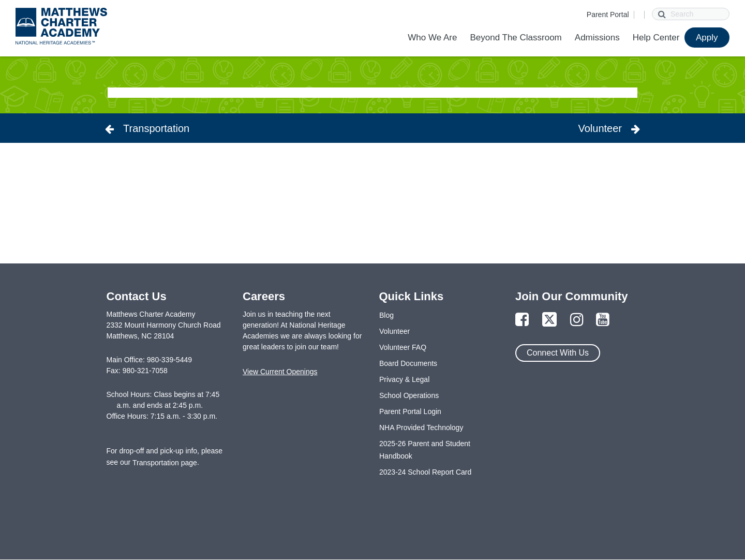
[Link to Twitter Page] (549, 320)
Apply (707, 38)
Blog (386, 315)
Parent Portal (608, 14)
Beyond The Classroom (516, 38)
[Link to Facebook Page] (522, 320)
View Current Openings (280, 372)
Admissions (597, 38)
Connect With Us (558, 353)
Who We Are (432, 38)
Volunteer (394, 331)
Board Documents (408, 363)
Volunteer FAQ (403, 347)
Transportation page (165, 463)
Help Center (656, 38)
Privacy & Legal (404, 379)
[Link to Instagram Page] (577, 320)
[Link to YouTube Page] (603, 320)
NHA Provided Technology (421, 428)
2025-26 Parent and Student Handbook (425, 450)
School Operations (409, 395)
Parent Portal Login (410, 411)
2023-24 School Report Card (425, 472)
